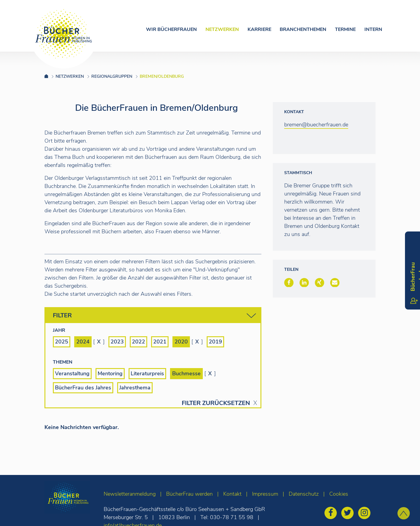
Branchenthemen (303, 29)
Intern (373, 29)
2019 (215, 342)
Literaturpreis (147, 373)
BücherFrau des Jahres (83, 388)
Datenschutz (304, 494)
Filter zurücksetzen (216, 403)
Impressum (265, 494)
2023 (117, 342)
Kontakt (232, 494)
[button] (289, 283)
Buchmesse (186, 373)
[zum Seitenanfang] (404, 513)
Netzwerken (222, 29)
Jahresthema (135, 388)
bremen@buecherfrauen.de (316, 125)
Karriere (259, 29)
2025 (62, 342)
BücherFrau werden (189, 494)
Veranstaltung (72, 373)
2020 (181, 342)
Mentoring (110, 373)
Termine (345, 29)
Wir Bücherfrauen (171, 29)
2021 (160, 342)
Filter (154, 316)
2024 (83, 342)
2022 (138, 342)
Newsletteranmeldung (130, 494)
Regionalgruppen (112, 76)
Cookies (339, 494)
